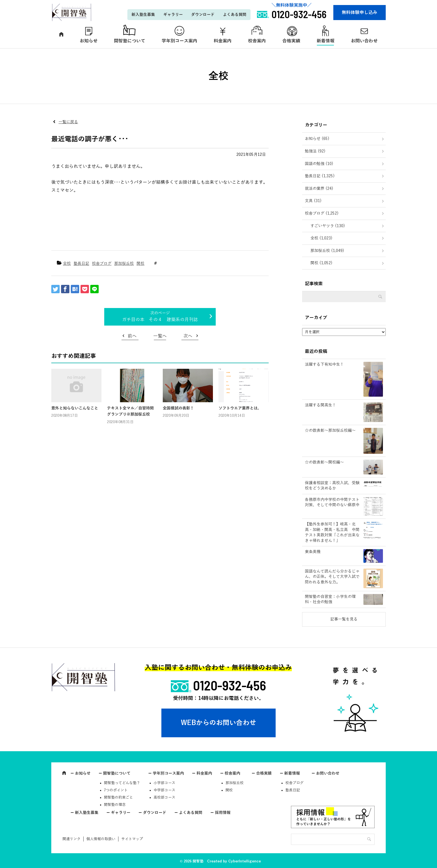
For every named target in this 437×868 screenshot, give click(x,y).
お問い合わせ (364, 41)
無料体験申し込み (360, 13)
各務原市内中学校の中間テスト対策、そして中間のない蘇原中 (332, 502)
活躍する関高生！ (321, 405)
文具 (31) (313, 201)
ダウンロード (203, 15)
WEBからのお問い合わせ (219, 723)
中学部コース (164, 790)
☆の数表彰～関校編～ (324, 462)
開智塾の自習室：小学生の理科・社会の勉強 (330, 599)
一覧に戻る (68, 122)
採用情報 (223, 813)
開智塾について (130, 41)
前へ (132, 336)
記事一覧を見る (344, 619)
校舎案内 (257, 41)
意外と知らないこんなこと (75, 408)
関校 (140, 264)
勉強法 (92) (315, 151)
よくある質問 (235, 15)
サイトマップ (132, 839)
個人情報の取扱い (101, 839)
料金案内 (223, 41)
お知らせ (89, 41)
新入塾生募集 (143, 15)
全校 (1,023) (321, 238)
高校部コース (164, 797)
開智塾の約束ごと (118, 797)
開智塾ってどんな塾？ (122, 783)
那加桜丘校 (124, 264)
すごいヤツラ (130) (328, 226)
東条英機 (313, 552)
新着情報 (326, 41)
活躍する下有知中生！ (324, 364)
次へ (188, 336)
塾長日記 (81, 264)
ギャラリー (173, 15)
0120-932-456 (230, 685)
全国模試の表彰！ (178, 408)
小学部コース (164, 783)
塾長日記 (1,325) (320, 176)
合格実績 (291, 41)
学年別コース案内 (179, 41)
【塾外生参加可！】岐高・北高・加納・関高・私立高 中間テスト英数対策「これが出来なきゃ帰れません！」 (332, 532)
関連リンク (71, 839)
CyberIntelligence (245, 861)
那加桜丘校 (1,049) (327, 251)
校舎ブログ (102, 264)
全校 (67, 264)
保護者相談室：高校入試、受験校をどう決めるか (332, 486)
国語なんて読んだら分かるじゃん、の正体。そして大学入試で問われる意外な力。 (332, 577)
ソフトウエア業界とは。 (240, 408)
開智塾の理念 (115, 805)
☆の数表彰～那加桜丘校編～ (330, 431)
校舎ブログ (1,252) (322, 213)
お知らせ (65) (317, 139)
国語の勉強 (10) (319, 164)
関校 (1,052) (321, 263)
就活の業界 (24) (319, 189)
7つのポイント (116, 790)
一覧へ (160, 336)
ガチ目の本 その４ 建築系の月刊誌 (160, 320)
